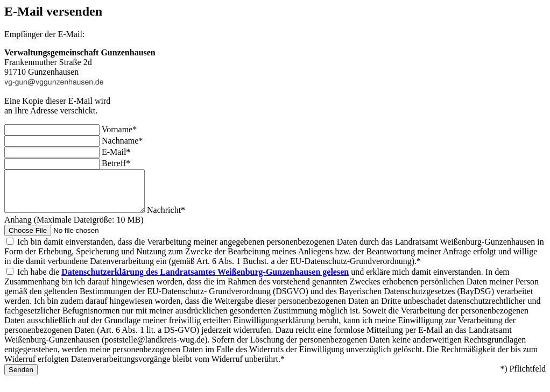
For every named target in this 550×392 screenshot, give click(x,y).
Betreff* (116, 163)
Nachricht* (182, 218)
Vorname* (119, 129)
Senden (21, 378)
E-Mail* (116, 152)
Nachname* (122, 141)
